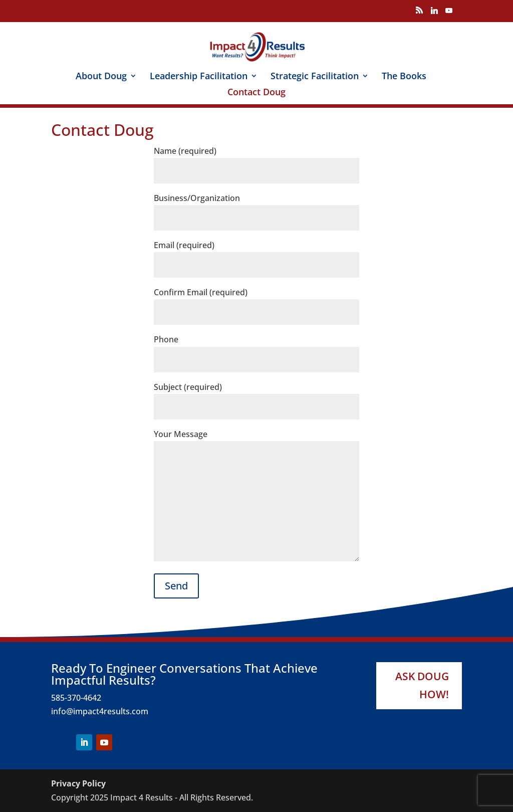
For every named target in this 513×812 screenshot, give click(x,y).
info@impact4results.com (100, 711)
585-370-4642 (76, 698)
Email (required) (256, 255)
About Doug (101, 77)
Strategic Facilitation (315, 77)
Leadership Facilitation (199, 77)
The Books (404, 77)
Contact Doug (256, 93)
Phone (256, 349)
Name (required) (256, 161)
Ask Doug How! (422, 685)
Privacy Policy (78, 783)
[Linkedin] (434, 13)
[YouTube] (449, 13)
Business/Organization (256, 208)
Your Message (256, 496)
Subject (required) (256, 397)
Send (176, 586)
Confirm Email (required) (256, 302)
